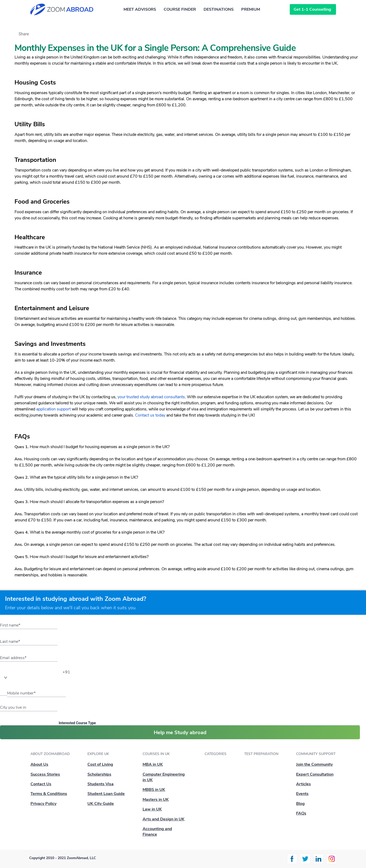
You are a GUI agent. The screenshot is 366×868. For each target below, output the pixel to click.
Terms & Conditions (49, 794)
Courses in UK (156, 754)
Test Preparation (261, 754)
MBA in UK (153, 764)
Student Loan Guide (106, 794)
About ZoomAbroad (50, 754)
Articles (303, 784)
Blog (300, 804)
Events (302, 794)
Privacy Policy (43, 804)
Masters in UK (156, 800)
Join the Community (314, 764)
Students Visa (101, 784)
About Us (39, 764)
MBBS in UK (154, 790)
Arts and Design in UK (164, 819)
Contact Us (41, 784)
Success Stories (45, 774)
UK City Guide (101, 804)
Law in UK (152, 809)
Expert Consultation (315, 774)
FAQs (301, 813)
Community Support (316, 754)
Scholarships (99, 774)
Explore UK (98, 754)
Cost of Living (100, 764)
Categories (216, 754)
